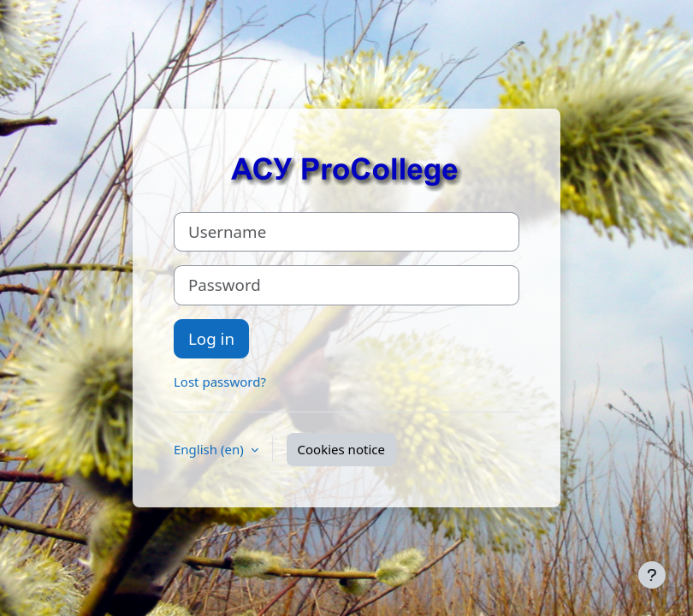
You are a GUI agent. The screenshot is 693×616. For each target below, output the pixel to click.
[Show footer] (652, 575)
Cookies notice (341, 449)
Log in (211, 338)
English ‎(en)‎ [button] (210, 449)
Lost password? (220, 382)
